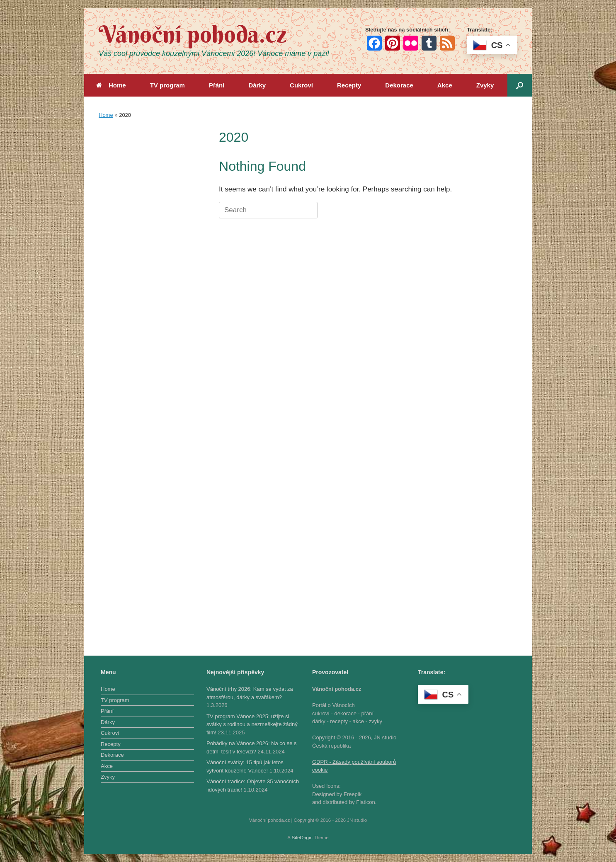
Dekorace (399, 85)
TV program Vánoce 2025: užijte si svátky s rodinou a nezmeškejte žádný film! (252, 724)
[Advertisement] (148, 252)
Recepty (349, 85)
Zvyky (485, 85)
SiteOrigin (302, 838)
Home (111, 85)
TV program (167, 85)
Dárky (257, 85)
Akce (445, 85)
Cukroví (301, 85)
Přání (217, 85)
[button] (520, 85)
